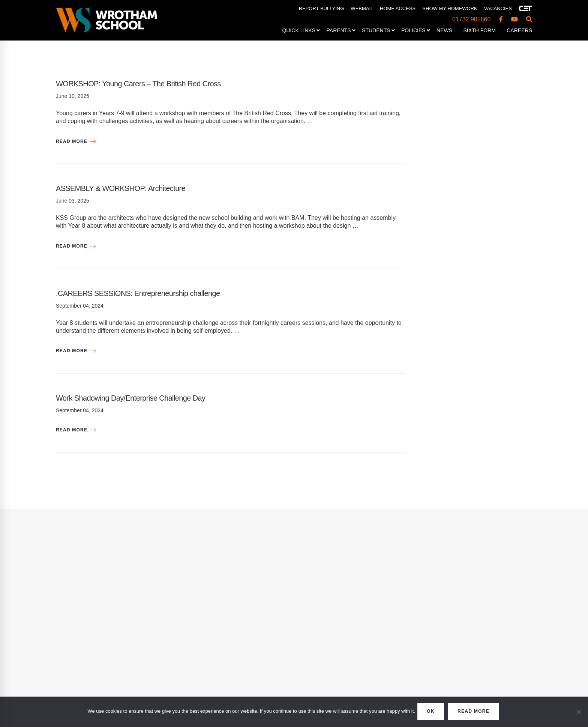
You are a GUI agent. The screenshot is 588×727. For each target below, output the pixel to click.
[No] (579, 713)
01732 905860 (471, 19)
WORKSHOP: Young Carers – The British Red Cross (155, 83)
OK (427, 713)
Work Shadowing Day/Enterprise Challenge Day (146, 397)
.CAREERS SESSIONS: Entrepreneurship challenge (155, 293)
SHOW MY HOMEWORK (450, 8)
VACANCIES (498, 8)
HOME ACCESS (398, 8)
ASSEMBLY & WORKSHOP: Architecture (134, 188)
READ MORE (478, 713)
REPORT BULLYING (322, 8)
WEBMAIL (362, 8)
